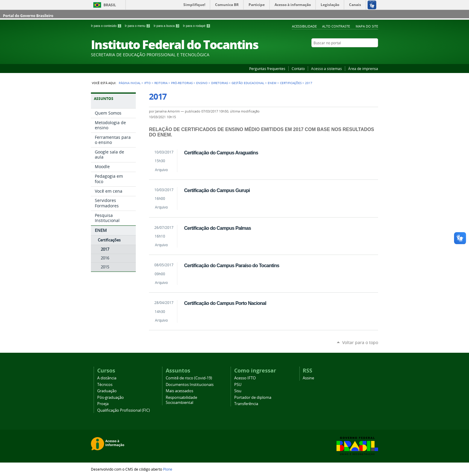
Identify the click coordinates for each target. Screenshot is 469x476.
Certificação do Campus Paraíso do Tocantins (232, 265)
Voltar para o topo (360, 342)
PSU (238, 385)
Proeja (103, 404)
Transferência (246, 404)
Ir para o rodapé (197, 26)
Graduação (107, 391)
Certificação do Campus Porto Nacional (225, 303)
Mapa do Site (367, 26)
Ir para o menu (138, 26)
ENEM (272, 83)
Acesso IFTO (245, 378)
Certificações (291, 83)
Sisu (238, 391)
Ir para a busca (167, 26)
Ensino (202, 83)
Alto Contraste (336, 26)
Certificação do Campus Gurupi (217, 190)
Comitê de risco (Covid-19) (189, 378)
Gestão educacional (248, 83)
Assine (308, 378)
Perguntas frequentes (267, 69)
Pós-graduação (111, 397)
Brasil (110, 5)
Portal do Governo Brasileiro (28, 16)
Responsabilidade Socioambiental (181, 400)
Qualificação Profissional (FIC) (124, 410)
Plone (168, 469)
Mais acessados (179, 391)
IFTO (147, 83)
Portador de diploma (253, 397)
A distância (107, 378)
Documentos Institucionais (190, 385)
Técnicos (105, 385)
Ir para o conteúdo (107, 26)
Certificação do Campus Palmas (217, 228)
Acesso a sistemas (326, 69)
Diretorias (220, 83)
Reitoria (161, 83)
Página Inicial (130, 83)
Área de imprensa (363, 69)
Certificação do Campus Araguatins (221, 153)
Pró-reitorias (182, 83)
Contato (298, 69)
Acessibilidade (304, 26)
